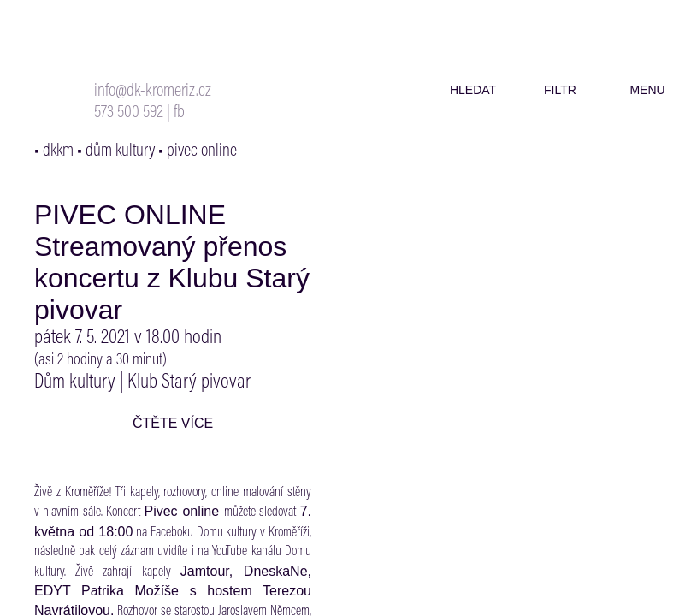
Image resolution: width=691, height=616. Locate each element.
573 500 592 (129, 113)
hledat (473, 90)
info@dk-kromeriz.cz (153, 92)
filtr (560, 90)
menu (647, 90)
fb (179, 113)
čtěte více (173, 423)
